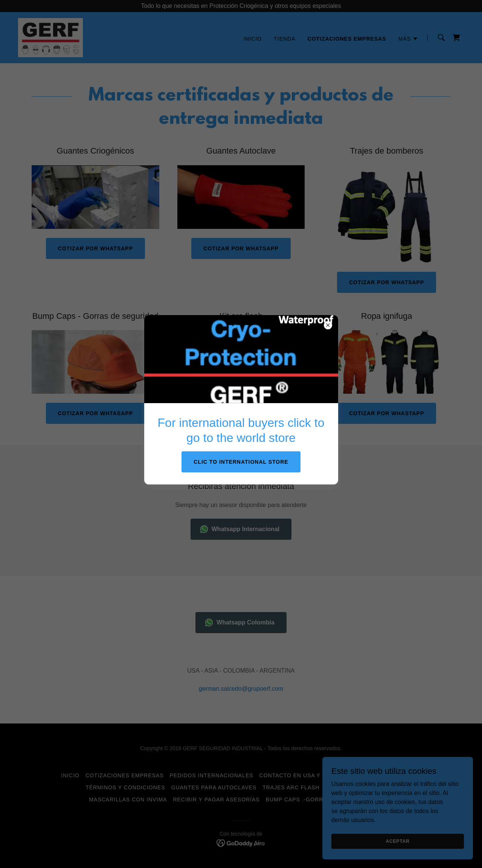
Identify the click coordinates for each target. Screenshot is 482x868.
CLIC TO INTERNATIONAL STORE (241, 462)
